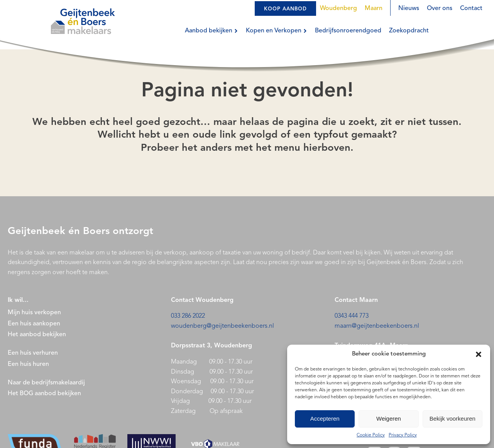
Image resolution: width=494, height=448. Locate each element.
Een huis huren (28, 364)
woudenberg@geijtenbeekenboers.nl (222, 326)
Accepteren (325, 419)
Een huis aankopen (34, 324)
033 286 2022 (188, 316)
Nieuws (409, 8)
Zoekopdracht (409, 31)
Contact (471, 8)
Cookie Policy (371, 435)
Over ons (440, 8)
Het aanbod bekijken (37, 335)
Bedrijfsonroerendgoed (348, 31)
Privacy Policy (403, 435)
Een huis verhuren (34, 353)
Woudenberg (338, 8)
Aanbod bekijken (211, 31)
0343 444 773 (352, 316)
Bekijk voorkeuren (453, 419)
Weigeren (389, 419)
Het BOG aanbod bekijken (44, 394)
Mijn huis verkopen (34, 313)
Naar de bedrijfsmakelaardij (46, 383)
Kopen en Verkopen (277, 31)
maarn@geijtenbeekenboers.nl (377, 326)
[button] (479, 354)
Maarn (374, 8)
